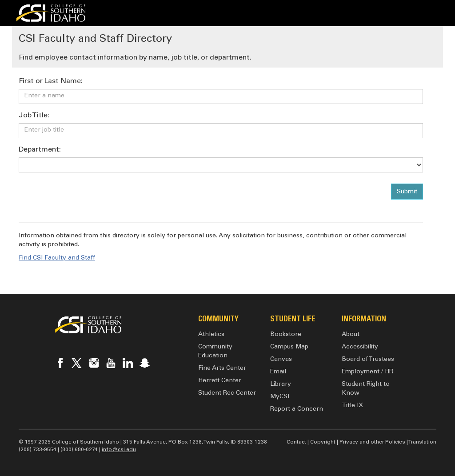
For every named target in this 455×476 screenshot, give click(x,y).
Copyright (323, 442)
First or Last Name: (51, 81)
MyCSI (280, 397)
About (351, 335)
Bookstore (286, 335)
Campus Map (289, 347)
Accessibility (360, 347)
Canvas (281, 360)
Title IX (352, 406)
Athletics (211, 335)
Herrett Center (220, 381)
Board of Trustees (368, 360)
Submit (407, 192)
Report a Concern (297, 409)
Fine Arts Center (222, 368)
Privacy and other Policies (372, 442)
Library (281, 384)
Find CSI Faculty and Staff (57, 258)
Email (278, 372)
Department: (40, 150)
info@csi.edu (119, 450)
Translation (422, 442)
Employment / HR (367, 372)
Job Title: (34, 116)
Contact (296, 442)
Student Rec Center (227, 393)
